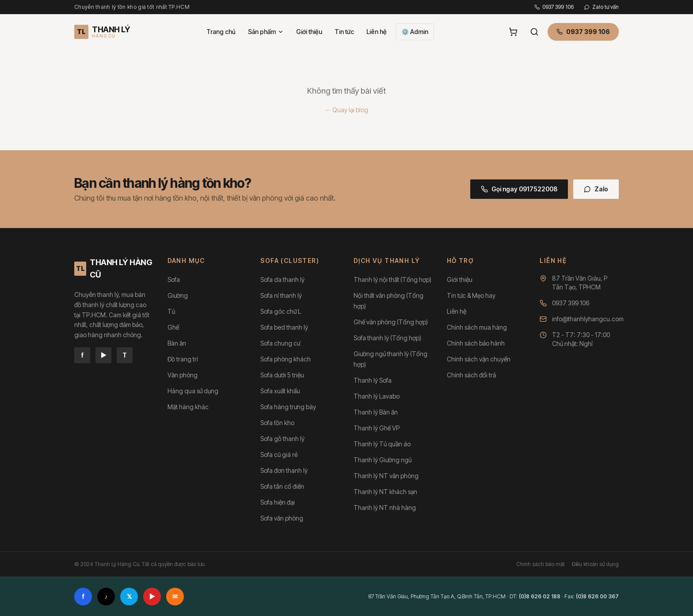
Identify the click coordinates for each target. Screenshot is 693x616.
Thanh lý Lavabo (377, 396)
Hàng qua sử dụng (193, 391)
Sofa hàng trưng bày (288, 407)
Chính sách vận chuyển (479, 359)
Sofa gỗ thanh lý (282, 439)
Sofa (174, 279)
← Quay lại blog (346, 110)
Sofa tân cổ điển (282, 486)
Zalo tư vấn (602, 7)
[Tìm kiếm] (534, 32)
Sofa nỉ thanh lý (281, 295)
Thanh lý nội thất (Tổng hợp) (392, 279)
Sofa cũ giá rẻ (279, 454)
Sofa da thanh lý (282, 279)
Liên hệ (377, 32)
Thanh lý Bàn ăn (376, 412)
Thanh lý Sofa (373, 380)
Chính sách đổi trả (471, 375)
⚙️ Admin (415, 32)
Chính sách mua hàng (477, 327)
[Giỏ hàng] (513, 32)
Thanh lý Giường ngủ (383, 460)
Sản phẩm (266, 32)
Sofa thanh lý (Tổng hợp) (387, 338)
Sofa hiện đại (278, 502)
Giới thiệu (309, 32)
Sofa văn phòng (282, 518)
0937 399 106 (554, 7)
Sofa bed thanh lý (284, 327)
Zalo (596, 189)
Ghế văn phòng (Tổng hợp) (391, 322)
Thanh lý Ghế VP (377, 428)
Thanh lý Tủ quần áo (382, 444)
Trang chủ (221, 32)
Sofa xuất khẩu (280, 391)
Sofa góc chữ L (281, 311)
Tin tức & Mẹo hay (471, 295)
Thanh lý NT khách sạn (385, 492)
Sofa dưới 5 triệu (282, 375)
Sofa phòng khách (286, 359)
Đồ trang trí (183, 359)
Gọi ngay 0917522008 (519, 189)
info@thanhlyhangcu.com (588, 319)
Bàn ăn (177, 343)
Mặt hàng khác (188, 407)
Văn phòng (183, 375)
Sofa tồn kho (277, 423)
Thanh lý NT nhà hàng (385, 508)
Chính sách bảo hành (476, 343)
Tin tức (344, 32)
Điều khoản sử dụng (595, 564)
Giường (178, 295)
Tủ (171, 311)
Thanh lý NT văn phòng (386, 476)
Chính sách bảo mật (541, 564)
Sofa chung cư (280, 343)
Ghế (173, 327)
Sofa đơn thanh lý (284, 470)
